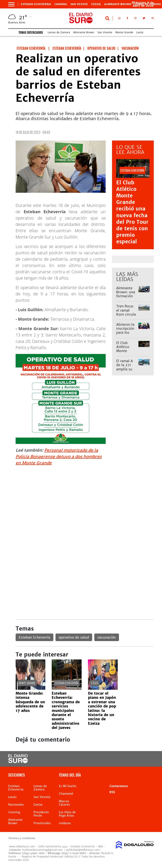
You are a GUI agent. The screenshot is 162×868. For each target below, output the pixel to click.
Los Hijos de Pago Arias (67, 814)
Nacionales (16, 805)
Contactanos (119, 786)
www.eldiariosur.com (22, 846)
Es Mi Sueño (67, 786)
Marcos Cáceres (64, 803)
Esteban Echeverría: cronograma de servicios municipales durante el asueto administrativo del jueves (66, 711)
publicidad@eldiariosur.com (83, 850)
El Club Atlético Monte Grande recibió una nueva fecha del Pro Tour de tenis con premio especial (132, 212)
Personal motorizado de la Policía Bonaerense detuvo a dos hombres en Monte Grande (59, 456)
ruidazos (65, 823)
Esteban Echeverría (34, 637)
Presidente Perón (41, 814)
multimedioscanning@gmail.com (42, 850)
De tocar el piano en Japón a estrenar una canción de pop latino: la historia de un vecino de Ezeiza (102, 708)
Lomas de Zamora (59, 32)
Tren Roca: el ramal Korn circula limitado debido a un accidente (126, 316)
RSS (112, 792)
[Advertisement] (85, 499)
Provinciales (42, 823)
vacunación (107, 637)
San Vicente (79, 4)
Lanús (140, 32)
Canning (61, 4)
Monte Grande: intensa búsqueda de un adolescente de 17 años (30, 702)
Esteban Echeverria (36, 4)
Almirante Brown (118, 4)
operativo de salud (74, 637)
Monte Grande (124, 32)
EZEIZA (95, 683)
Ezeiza (96, 4)
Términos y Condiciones (22, 838)
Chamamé (66, 794)
